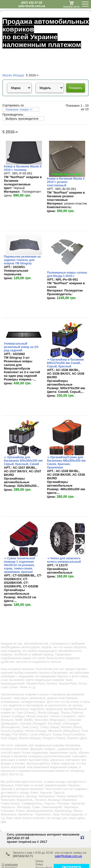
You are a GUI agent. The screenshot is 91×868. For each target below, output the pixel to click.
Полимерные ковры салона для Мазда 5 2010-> (67, 274)
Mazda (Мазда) (13, 75)
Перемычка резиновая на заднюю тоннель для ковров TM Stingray (22, 260)
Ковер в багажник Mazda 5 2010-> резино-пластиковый (66, 182)
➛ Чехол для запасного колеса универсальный (64, 560)
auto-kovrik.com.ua (32, 6)
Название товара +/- (19, 110)
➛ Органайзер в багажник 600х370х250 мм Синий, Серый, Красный (66, 363)
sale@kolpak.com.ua (68, 856)
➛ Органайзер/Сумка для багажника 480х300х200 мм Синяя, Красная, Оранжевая (66, 462)
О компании (10, 865)
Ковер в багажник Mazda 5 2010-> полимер (23, 168)
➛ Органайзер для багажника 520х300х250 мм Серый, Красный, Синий (23, 461)
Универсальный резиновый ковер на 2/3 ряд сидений (21, 347)
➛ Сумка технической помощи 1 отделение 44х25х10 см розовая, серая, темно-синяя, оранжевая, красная (19, 565)
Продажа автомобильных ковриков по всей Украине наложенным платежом (46, 33)
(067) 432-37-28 (32, 3)
